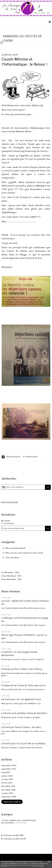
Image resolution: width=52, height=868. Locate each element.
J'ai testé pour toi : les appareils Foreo (21, 699)
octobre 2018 (7, 793)
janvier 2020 (7, 776)
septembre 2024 (9, 765)
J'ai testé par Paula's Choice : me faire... (22, 727)
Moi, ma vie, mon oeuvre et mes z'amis (24, 553)
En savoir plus (38, 866)
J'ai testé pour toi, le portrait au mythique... (24, 743)
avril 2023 (6, 773)
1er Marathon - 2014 (10, 572)
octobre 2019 (7, 779)
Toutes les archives (12, 802)
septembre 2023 (9, 769)
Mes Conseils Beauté (15, 548)
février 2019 (7, 783)
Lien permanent (11, 457)
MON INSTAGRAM (9, 502)
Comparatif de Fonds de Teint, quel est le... (24, 685)
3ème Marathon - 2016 (11, 579)
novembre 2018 (8, 790)
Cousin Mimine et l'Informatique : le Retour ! (24, 62)
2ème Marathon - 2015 (11, 576)
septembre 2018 (9, 797)
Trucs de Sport (12, 558)
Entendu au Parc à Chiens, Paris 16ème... (22, 669)
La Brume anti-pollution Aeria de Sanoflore (24, 713)
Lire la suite (22, 823)
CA (41, 105)
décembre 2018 (8, 786)
